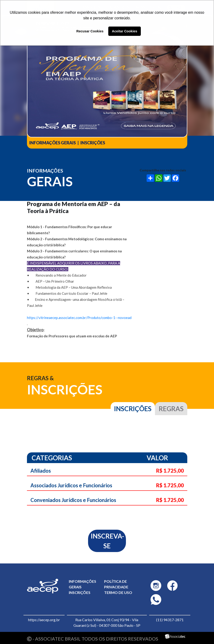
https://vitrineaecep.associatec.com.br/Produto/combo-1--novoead (79, 318)
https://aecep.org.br (44, 620)
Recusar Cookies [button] (90, 31)
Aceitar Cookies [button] (125, 31)
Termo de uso (118, 592)
